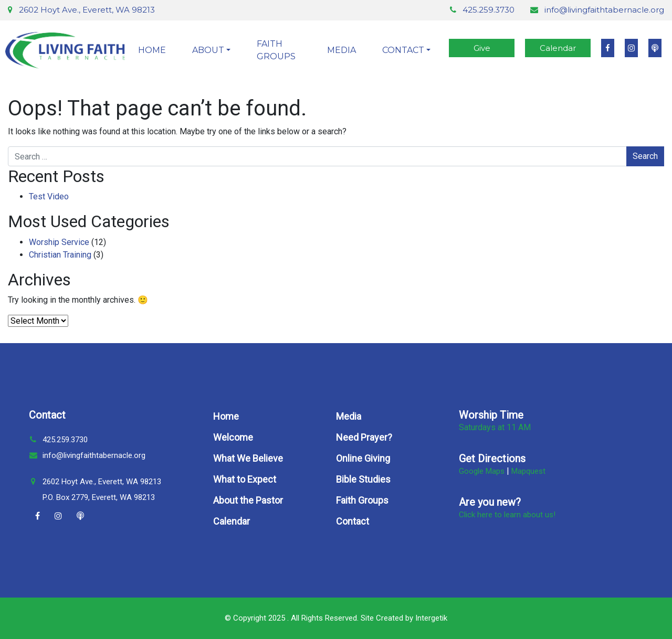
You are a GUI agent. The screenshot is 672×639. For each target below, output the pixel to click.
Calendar (558, 48)
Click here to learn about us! (507, 515)
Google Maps (482, 471)
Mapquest (528, 471)
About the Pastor (248, 500)
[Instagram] (58, 516)
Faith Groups (276, 50)
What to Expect (245, 479)
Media (342, 50)
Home (152, 50)
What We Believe (248, 458)
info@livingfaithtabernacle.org (604, 10)
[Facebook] (38, 516)
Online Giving (363, 458)
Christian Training (60, 255)
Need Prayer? (364, 437)
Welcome (233, 437)
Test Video (49, 196)
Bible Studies (363, 479)
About (208, 50)
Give (482, 48)
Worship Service (59, 242)
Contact (403, 50)
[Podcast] (80, 516)
